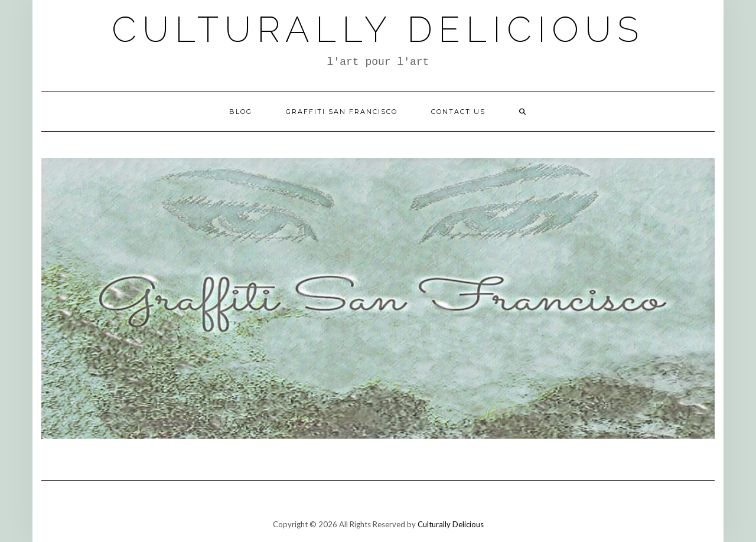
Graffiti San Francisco (342, 112)
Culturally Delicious (378, 30)
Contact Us (458, 112)
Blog (241, 112)
